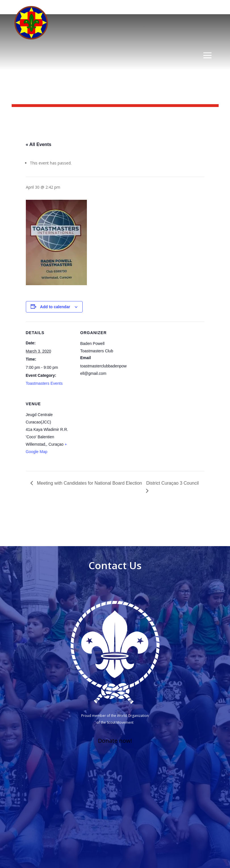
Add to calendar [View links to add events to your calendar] (55, 307)
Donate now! (115, 741)
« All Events (39, 144)
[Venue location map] (110, 432)
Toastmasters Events (44, 383)
